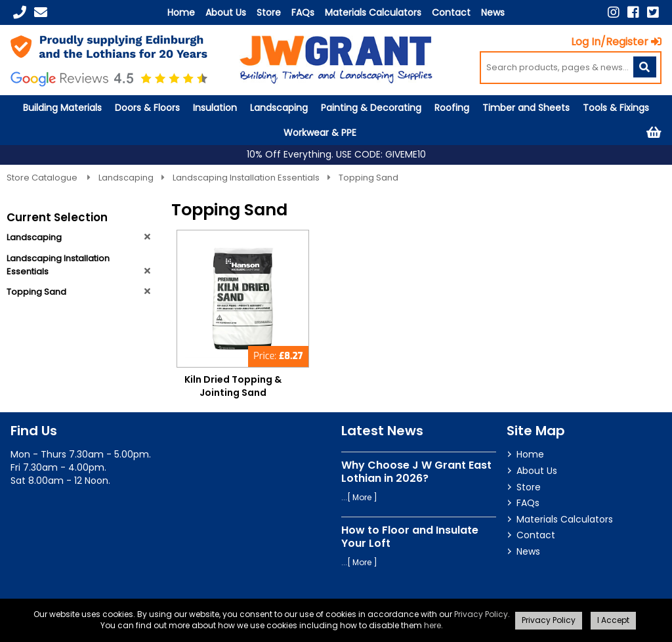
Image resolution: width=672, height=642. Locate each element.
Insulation (215, 108)
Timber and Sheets (526, 108)
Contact (451, 12)
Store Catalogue (43, 178)
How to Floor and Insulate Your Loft (410, 536)
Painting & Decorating (371, 108)
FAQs (303, 12)
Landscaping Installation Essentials (246, 178)
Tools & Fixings (616, 108)
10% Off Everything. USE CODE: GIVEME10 (336, 155)
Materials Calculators (373, 12)
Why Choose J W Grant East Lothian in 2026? (416, 471)
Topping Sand (368, 178)
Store (269, 12)
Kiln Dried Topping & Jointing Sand (233, 386)
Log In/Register (616, 42)
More (362, 497)
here (432, 625)
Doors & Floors (147, 108)
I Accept (613, 620)
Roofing (452, 108)
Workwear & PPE (320, 133)
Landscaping (279, 108)
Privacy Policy (481, 614)
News (493, 12)
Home (181, 12)
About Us (226, 12)
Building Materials (62, 108)
